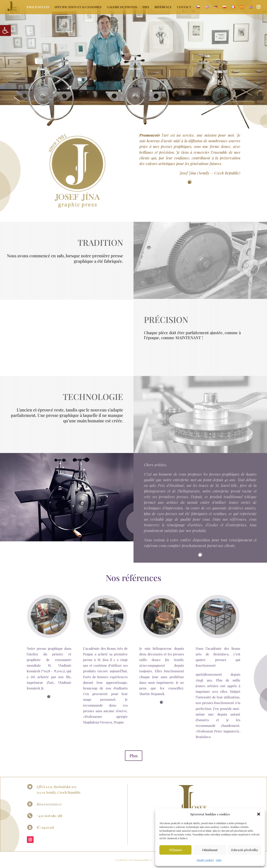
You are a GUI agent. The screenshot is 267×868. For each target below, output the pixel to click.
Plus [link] (134, 756)
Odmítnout (210, 850)
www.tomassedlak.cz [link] (140, 860)
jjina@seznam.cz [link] (49, 804)
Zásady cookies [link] (205, 860)
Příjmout (175, 850)
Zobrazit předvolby (245, 850)
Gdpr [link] (219, 860)
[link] (5, 30)
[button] (259, 814)
